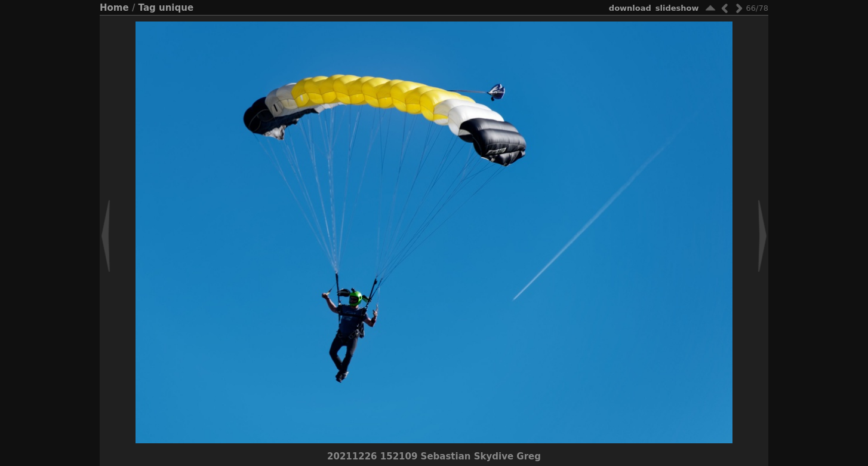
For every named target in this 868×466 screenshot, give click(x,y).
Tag (147, 8)
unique (176, 8)
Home (114, 8)
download (630, 8)
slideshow (677, 8)
